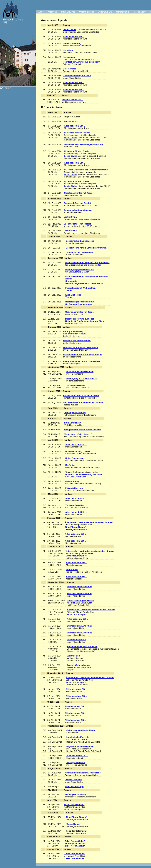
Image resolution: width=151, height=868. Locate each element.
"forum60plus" (73, 824)
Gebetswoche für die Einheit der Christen (86, 248)
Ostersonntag (70, 69)
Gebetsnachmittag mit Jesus (77, 76)
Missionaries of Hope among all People (83, 354)
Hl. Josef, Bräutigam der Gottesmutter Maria (86, 170)
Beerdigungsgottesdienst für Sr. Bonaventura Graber (80, 271)
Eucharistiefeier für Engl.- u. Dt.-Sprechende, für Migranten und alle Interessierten (88, 264)
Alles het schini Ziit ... (74, 36)
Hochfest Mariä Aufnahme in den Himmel (83, 402)
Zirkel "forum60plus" (75, 527)
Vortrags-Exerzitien (76, 385)
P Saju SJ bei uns (74, 488)
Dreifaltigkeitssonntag (75, 413)
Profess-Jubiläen (73, 780)
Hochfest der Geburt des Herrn (82, 647)
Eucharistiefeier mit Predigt (77, 203)
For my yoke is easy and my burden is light (74, 333)
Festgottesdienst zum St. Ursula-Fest (82, 361)
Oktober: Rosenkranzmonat (77, 341)
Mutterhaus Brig (105, 12)
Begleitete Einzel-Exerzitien (80, 372)
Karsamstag (69, 57)
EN (11, 88)
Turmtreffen (72, 570)
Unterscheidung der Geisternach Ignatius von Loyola (81, 602)
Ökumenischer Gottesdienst (80, 252)
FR (6, 88)
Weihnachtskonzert (76, 640)
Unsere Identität (87, 12)
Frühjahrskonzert (73, 423)
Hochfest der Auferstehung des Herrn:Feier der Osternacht (84, 476)
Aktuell (41, 12)
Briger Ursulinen (68, 12)
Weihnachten (73, 656)
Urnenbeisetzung (74, 451)
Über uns (53, 12)
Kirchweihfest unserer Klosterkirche (81, 396)
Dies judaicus (71, 121)
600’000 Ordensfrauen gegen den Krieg (83, 144)
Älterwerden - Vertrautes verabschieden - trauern (89, 522)
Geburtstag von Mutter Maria (81, 730)
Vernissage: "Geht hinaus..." (78, 434)
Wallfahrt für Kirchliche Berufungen (81, 348)
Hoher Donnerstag (72, 43)
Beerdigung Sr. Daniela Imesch (82, 378)
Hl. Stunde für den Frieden (77, 133)
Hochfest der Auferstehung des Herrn (82, 62)
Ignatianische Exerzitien (78, 737)
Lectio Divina (69, 30)
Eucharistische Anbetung (79, 587)
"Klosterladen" (139, 12)
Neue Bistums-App (74, 787)
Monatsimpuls (123, 12)
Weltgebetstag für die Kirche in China (83, 430)
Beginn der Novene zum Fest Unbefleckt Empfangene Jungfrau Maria (85, 320)
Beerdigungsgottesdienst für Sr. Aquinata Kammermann (80, 303)
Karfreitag (68, 50)
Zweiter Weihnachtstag (78, 665)
